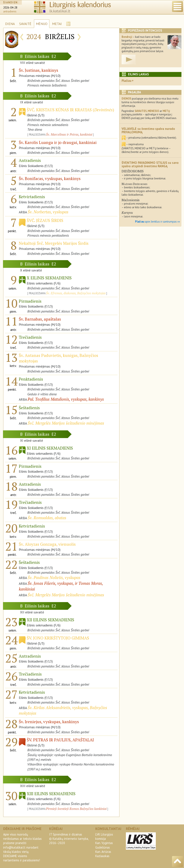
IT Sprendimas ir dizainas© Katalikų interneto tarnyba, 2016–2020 (69, 839)
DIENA (10, 24)
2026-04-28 (10, 8)
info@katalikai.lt (14, 847)
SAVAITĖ (25, 24)
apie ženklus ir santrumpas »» (158, 222)
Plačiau (127, 81)
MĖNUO (42, 24)
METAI (57, 24)
